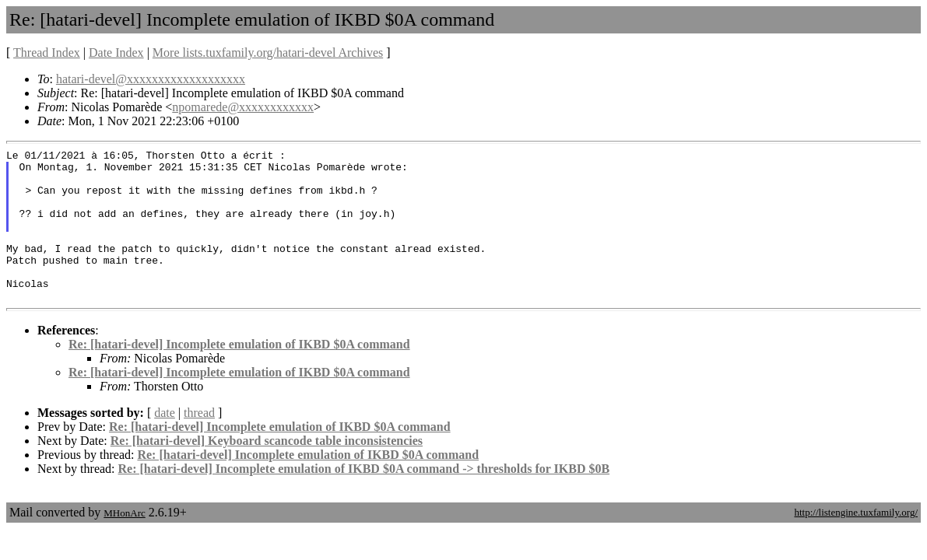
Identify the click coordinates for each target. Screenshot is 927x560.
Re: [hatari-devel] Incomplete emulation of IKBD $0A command (239, 374)
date (165, 443)
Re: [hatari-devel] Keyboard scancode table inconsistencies (267, 471)
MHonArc (124, 543)
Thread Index (47, 52)
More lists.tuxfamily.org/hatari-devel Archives (268, 52)
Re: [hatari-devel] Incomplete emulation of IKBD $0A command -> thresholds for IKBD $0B (364, 499)
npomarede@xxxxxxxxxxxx (243, 107)
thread (199, 443)
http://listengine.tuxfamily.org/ (856, 542)
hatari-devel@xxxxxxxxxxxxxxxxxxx (151, 79)
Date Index (116, 52)
